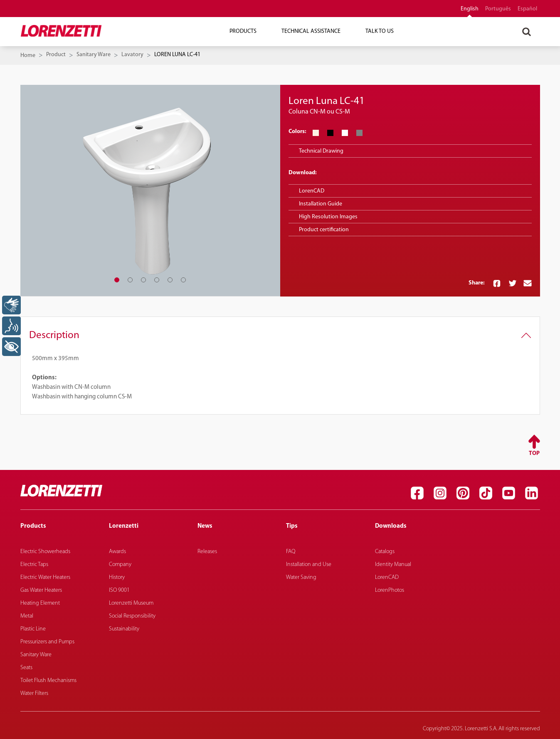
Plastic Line (33, 629)
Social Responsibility (132, 616)
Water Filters (34, 693)
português (498, 9)
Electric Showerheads (45, 552)
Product (56, 55)
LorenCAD (312, 191)
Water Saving (301, 577)
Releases (207, 552)
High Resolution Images (328, 217)
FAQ (291, 552)
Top (534, 454)
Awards (117, 552)
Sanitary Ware (94, 55)
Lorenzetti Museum (131, 603)
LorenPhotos (390, 590)
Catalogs (385, 552)
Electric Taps (34, 565)
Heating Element (40, 603)
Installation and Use (309, 565)
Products (243, 31)
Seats (26, 668)
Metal (27, 616)
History (117, 577)
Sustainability (124, 629)
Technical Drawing (321, 151)
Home (28, 56)
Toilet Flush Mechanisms (48, 681)
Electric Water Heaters (45, 577)
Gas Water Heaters (41, 590)
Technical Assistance (311, 31)
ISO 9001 (119, 590)
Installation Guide (321, 204)
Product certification (324, 230)
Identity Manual (393, 565)
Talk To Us (380, 31)
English (470, 9)
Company (120, 565)
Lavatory (132, 55)
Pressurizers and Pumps (47, 642)
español (527, 9)
